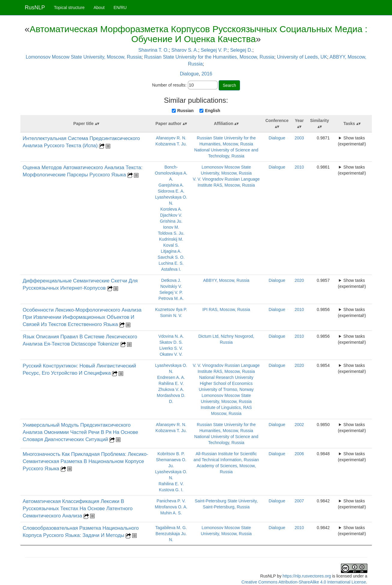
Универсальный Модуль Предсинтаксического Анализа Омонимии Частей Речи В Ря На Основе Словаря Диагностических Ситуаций (81, 432)
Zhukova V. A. (171, 389)
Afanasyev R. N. (171, 138)
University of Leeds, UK (302, 57)
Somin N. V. (171, 315)
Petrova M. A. (171, 298)
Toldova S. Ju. (171, 233)
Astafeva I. (171, 269)
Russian (185, 111)
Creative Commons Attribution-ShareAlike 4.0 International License (304, 582)
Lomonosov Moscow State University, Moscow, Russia (84, 57)
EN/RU (120, 8)
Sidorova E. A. (171, 191)
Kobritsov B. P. (171, 454)
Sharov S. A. (185, 50)
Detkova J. (171, 280)
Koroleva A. (171, 209)
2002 (299, 425)
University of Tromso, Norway (226, 389)
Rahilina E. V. (171, 383)
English (213, 111)
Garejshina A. (171, 185)
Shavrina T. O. (154, 50)
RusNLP (35, 8)
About (99, 8)
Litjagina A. (171, 251)
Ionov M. (171, 227)
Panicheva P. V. (171, 501)
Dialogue (189, 74)
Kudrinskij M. (171, 239)
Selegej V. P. (214, 50)
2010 (299, 167)
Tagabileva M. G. (171, 528)
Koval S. (171, 245)
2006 (299, 454)
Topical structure (69, 8)
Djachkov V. (171, 215)
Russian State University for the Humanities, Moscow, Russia (209, 57)
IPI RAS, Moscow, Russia (226, 309)
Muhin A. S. (171, 513)
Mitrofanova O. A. (171, 507)
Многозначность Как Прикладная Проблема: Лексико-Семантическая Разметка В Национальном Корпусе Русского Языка (86, 461)
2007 (299, 501)
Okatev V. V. (171, 354)
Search (229, 85)
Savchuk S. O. (171, 257)
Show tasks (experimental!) (352, 141)
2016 (207, 74)
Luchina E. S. (171, 263)
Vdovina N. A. (171, 336)
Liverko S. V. (171, 348)
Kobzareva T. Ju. (171, 144)
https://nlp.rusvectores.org (307, 576)
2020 (299, 280)
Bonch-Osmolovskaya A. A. (171, 173)
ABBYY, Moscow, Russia (226, 280)
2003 (299, 138)
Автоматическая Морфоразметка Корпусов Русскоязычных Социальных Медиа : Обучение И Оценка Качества (199, 34)
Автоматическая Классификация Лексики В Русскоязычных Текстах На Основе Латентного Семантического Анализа (78, 509)
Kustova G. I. (171, 490)
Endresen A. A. (171, 377)
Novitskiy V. (171, 286)
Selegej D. (241, 50)
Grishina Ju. (171, 221)
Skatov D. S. (171, 342)
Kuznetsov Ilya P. (171, 309)
